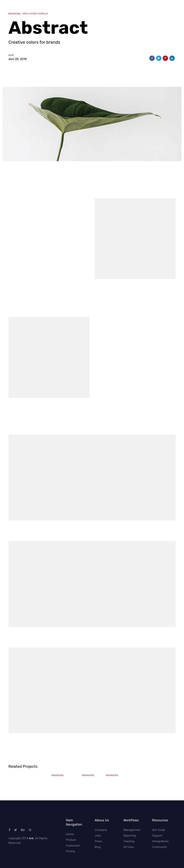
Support (157, 836)
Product (71, 840)
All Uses (129, 847)
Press (98, 841)
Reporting (130, 836)
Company (101, 830)
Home (70, 834)
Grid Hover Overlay (35, 14)
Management (132, 830)
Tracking (129, 841)
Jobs (98, 836)
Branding (15, 14)
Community (160, 847)
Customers (73, 846)
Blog (98, 847)
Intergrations (160, 841)
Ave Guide (159, 830)
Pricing (70, 851)
